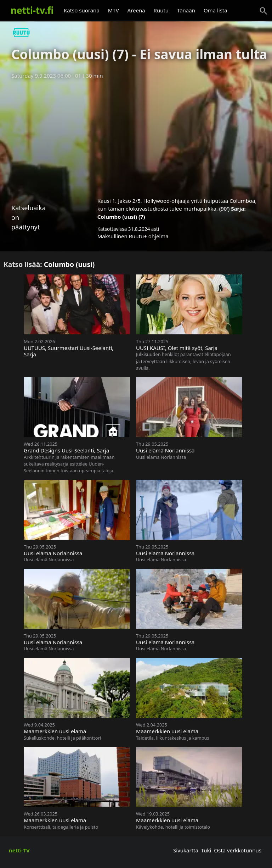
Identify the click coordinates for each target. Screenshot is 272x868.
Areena (136, 10)
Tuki (206, 850)
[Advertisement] (136, 136)
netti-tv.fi (32, 10)
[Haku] (263, 11)
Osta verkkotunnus (238, 850)
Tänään (186, 10)
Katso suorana (82, 10)
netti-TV (19, 850)
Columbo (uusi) (69, 264)
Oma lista (216, 10)
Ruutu (161, 10)
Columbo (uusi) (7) (121, 217)
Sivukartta (186, 850)
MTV (114, 10)
